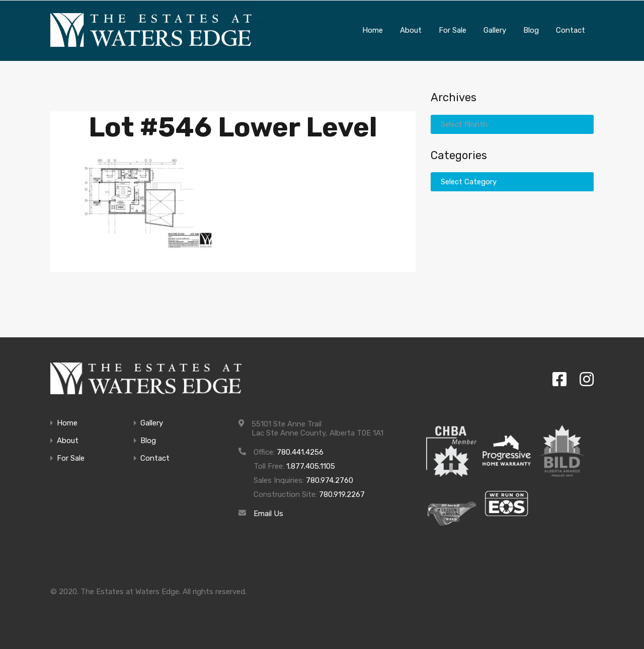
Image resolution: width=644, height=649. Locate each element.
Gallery (152, 423)
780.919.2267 (342, 494)
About (68, 440)
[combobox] (512, 123)
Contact (155, 458)
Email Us (268, 513)
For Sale (71, 458)
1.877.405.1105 (311, 466)
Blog (148, 440)
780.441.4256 (300, 452)
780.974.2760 (330, 480)
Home (67, 423)
